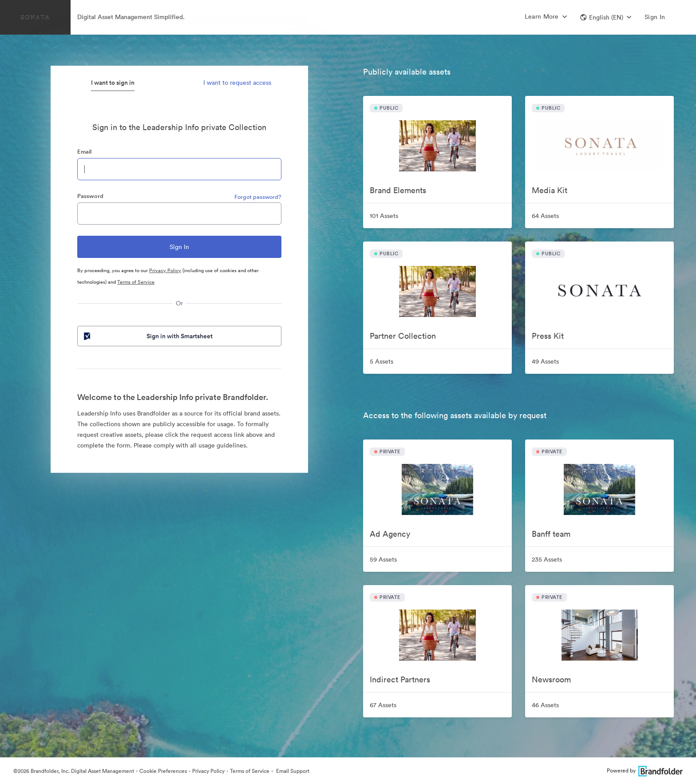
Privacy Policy (165, 270)
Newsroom (551, 679)
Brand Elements (398, 190)
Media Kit (550, 190)
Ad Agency (390, 534)
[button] (606, 17)
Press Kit (548, 336)
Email (84, 152)
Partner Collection (403, 336)
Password (90, 196)
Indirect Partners (400, 679)
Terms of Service (136, 282)
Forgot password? (258, 197)
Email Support (292, 771)
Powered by (645, 770)
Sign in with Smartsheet (147, 336)
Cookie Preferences (163, 771)
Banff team (551, 534)
